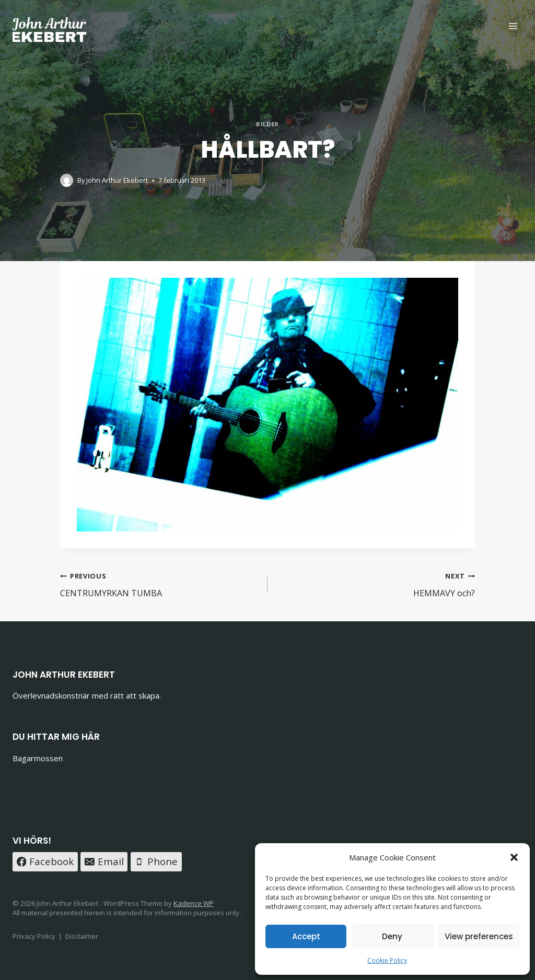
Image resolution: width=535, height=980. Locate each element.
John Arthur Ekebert (117, 180)
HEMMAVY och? (375, 584)
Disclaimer (82, 936)
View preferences (479, 936)
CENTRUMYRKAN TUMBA (160, 584)
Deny (392, 936)
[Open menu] (513, 26)
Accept (306, 936)
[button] (514, 857)
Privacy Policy (34, 936)
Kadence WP (194, 903)
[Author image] (67, 180)
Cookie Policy (387, 960)
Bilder (267, 124)
